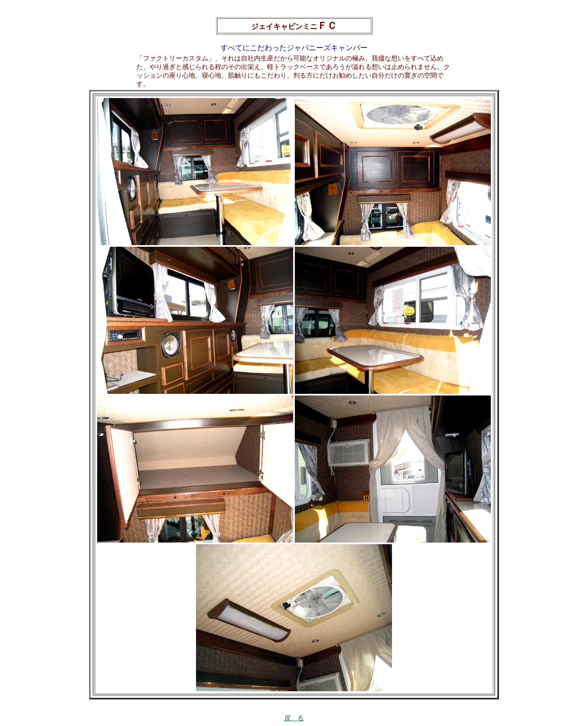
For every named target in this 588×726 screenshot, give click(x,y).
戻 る (294, 718)
